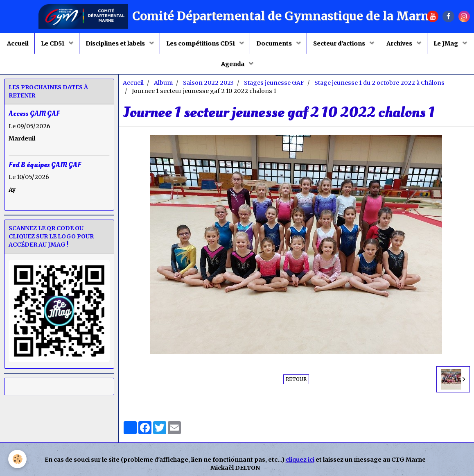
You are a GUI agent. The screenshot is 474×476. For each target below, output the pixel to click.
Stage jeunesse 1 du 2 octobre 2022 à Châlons (379, 83)
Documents (275, 43)
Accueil (18, 43)
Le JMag (446, 43)
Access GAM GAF (34, 114)
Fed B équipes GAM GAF (45, 164)
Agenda (233, 64)
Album (163, 83)
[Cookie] (17, 459)
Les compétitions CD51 (201, 43)
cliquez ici (300, 460)
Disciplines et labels (116, 43)
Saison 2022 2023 (208, 83)
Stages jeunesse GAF (274, 83)
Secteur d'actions (340, 43)
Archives (400, 43)
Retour (296, 379)
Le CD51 (53, 43)
